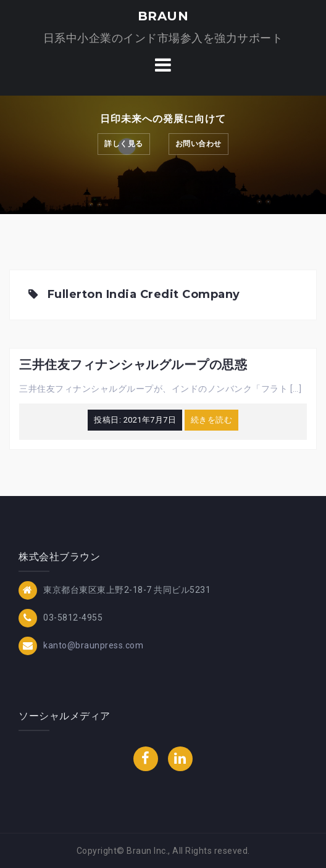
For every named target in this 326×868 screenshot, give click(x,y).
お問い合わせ (199, 144)
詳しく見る (124, 144)
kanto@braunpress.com (93, 645)
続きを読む (212, 420)
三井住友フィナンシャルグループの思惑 (133, 365)
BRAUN (163, 16)
